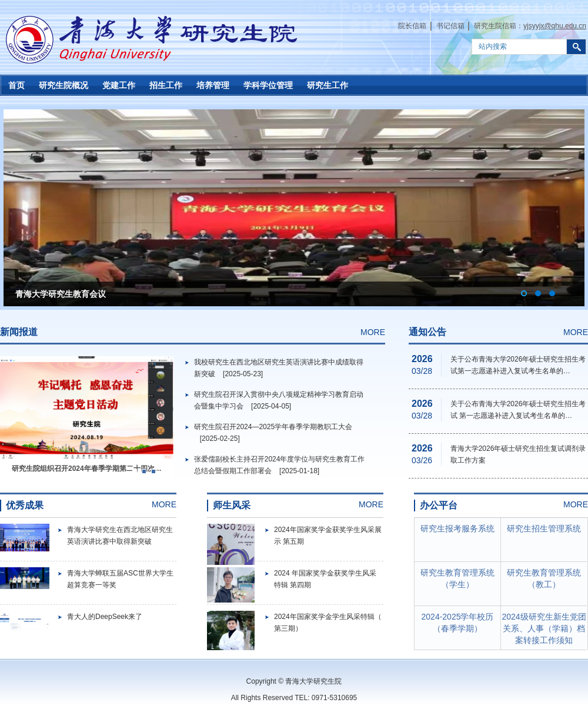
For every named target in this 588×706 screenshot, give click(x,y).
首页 (16, 85)
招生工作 (166, 85)
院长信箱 (412, 26)
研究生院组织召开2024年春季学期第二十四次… (87, 469)
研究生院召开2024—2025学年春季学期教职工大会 (273, 427)
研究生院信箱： (530, 26)
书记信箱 (450, 26)
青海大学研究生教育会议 (61, 294)
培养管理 (213, 85)
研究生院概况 (64, 85)
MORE (373, 332)
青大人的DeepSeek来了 (105, 617)
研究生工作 (328, 85)
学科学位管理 (268, 85)
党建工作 (119, 85)
